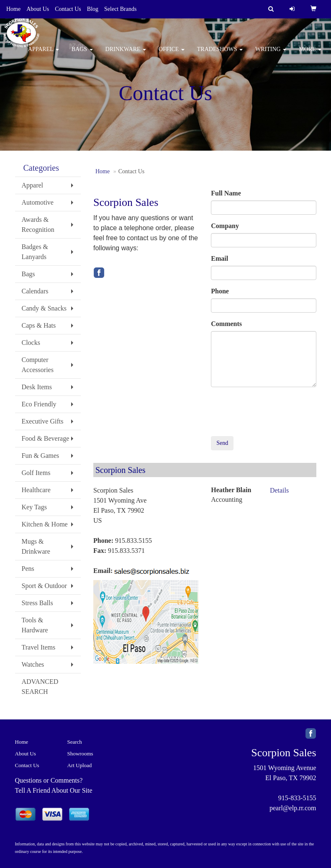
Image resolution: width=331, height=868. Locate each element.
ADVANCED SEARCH (40, 687)
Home (13, 9)
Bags (82, 54)
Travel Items (39, 647)
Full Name (226, 193)
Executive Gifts (43, 421)
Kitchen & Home (45, 524)
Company (225, 226)
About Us (38, 9)
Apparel (44, 54)
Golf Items (36, 473)
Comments (226, 324)
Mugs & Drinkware (36, 546)
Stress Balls (37, 603)
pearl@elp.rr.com (293, 808)
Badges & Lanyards (35, 252)
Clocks (31, 343)
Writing (271, 54)
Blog (93, 9)
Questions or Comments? (49, 780)
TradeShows (220, 54)
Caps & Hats (39, 325)
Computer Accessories (38, 365)
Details (279, 490)
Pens (28, 569)
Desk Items (37, 387)
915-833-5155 (297, 798)
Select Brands (120, 9)
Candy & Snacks (44, 308)
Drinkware (126, 54)
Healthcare (36, 490)
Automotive (38, 202)
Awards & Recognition (38, 225)
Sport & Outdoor (44, 586)
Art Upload (80, 765)
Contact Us (68, 9)
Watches (33, 664)
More (310, 54)
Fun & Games (41, 456)
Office (172, 54)
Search (75, 742)
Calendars (35, 291)
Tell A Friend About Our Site (54, 790)
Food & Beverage (46, 438)
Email (219, 258)
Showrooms (80, 754)
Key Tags (34, 507)
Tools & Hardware (35, 625)
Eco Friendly (39, 404)
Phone (220, 291)
